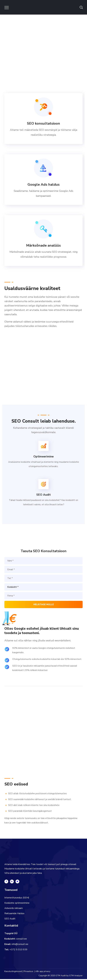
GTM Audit (61, 976)
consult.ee (21, 940)
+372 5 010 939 (18, 950)
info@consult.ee (20, 945)
